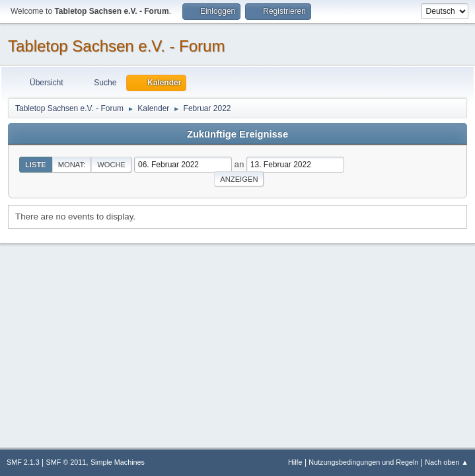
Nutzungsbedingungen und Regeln (363, 462)
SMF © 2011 (66, 462)
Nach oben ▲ (447, 462)
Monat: (72, 165)
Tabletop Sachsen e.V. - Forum (116, 46)
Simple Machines (118, 462)
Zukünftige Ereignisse (237, 134)
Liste (36, 165)
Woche (111, 165)
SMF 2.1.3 (23, 462)
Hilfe (295, 462)
